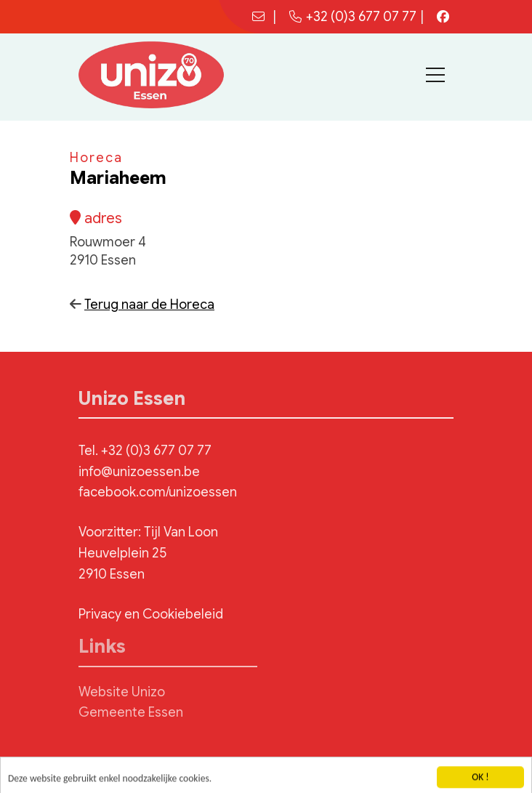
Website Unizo (122, 692)
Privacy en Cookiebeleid (151, 614)
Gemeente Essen (131, 712)
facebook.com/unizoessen (158, 492)
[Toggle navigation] (435, 75)
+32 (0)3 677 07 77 (353, 17)
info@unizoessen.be (139, 472)
